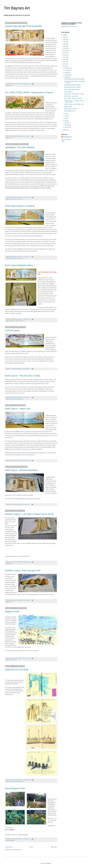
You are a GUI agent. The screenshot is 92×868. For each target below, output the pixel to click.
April (66, 121)
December (67, 68)
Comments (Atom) (17, 850)
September (67, 75)
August (66, 77)
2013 (65, 62)
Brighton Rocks (12, 612)
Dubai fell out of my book (17, 670)
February (67, 125)
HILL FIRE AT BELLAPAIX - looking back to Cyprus (29, 92)
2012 (65, 64)
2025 (65, 37)
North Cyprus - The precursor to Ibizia (23, 376)
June (66, 116)
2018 (65, 51)
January (67, 127)
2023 (65, 39)
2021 (65, 44)
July (66, 114)
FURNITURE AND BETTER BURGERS (23, 26)
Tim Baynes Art (17, 8)
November (67, 70)
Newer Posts (9, 847)
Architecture (12, 199)
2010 (65, 130)
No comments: (26, 84)
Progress (11, 660)
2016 (65, 55)
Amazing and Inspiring (14, 399)
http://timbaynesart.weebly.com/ (69, 26)
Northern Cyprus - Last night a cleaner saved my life (29, 514)
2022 (65, 42)
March (66, 123)
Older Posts (54, 847)
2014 (65, 60)
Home (31, 847)
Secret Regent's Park (15, 788)
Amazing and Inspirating (15, 781)
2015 (65, 57)
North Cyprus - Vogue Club (18, 409)
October (67, 73)
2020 (65, 46)
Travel (11, 85)
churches (18, 199)
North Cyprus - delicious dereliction (21, 470)
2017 (65, 53)
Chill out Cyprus (12, 330)
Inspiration (12, 840)
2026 (65, 35)
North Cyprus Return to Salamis (20, 206)
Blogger (49, 863)
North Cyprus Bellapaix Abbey (19, 265)
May (66, 118)
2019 (65, 48)
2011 (65, 66)
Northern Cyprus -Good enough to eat (23, 570)
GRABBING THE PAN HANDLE (20, 147)
